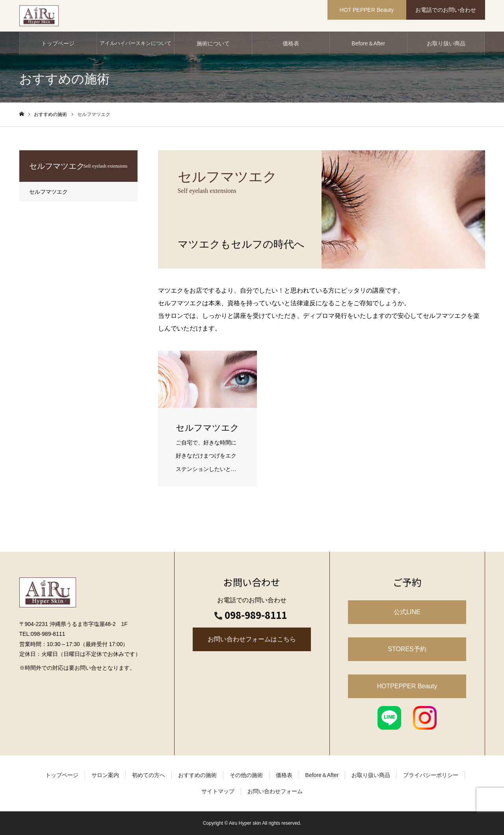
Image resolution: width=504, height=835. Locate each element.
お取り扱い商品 (446, 43)
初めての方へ (149, 775)
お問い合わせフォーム (275, 791)
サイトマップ (218, 791)
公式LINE (407, 612)
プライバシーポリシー (431, 775)
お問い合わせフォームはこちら (252, 639)
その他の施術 (246, 775)
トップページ (58, 43)
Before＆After (368, 43)
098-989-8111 (256, 615)
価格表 (291, 43)
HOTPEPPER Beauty (407, 686)
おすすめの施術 (197, 775)
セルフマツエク (48, 192)
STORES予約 (407, 649)
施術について (213, 43)
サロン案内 (105, 775)
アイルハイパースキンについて (136, 43)
